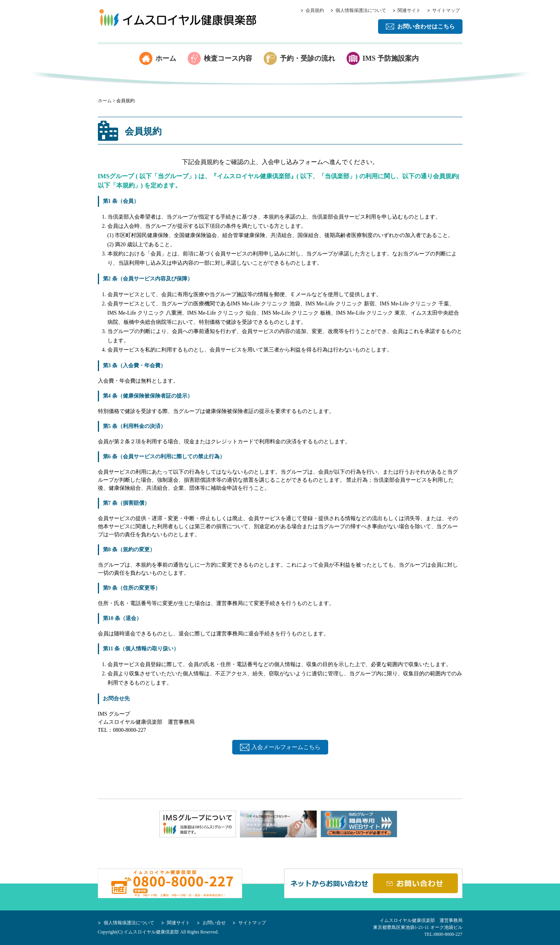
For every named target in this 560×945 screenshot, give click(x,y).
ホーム (166, 58)
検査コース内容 (228, 58)
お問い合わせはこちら (426, 27)
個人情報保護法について (361, 10)
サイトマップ (446, 10)
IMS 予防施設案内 (391, 58)
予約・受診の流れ (307, 58)
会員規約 (315, 10)
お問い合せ (214, 923)
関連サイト (409, 10)
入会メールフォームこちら (286, 747)
